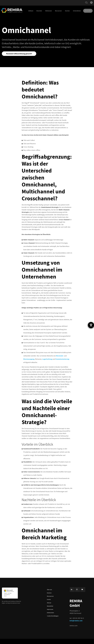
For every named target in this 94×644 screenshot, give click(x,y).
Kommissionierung (62, 364)
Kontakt (87, 18)
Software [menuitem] (40, 11)
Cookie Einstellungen (53, 621)
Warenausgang (29, 364)
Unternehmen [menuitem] (87, 11)
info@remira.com (76, 626)
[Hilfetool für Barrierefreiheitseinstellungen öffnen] (91, 325)
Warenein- (60, 361)
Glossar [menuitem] (49, 608)
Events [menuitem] (49, 605)
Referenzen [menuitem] (58, 11)
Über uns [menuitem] (49, 595)
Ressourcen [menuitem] (68, 11)
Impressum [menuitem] (50, 614)
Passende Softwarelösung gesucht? (19, 59)
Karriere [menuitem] (77, 11)
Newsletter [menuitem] (50, 611)
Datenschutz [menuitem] (50, 618)
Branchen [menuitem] (49, 11)
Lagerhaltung (47, 364)
